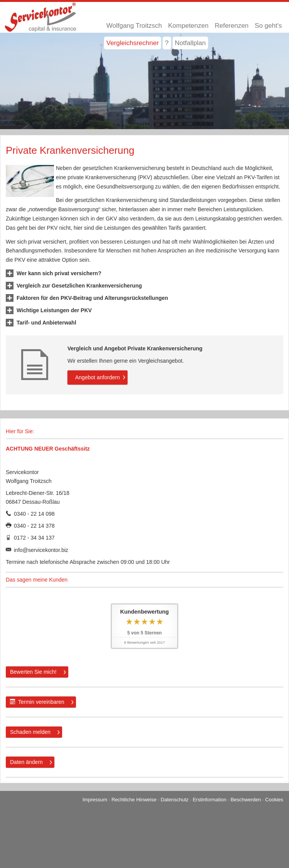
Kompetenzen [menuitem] (188, 26)
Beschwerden (246, 800)
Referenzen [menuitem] (232, 26)
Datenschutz (175, 800)
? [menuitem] (167, 43)
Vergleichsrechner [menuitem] (133, 43)
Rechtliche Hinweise (134, 800)
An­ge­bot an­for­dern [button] (97, 377)
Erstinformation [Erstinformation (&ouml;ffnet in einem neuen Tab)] (209, 800)
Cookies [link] (274, 800)
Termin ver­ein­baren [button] (37, 702)
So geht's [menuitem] (268, 26)
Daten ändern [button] (26, 762)
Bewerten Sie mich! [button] (33, 672)
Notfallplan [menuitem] (190, 43)
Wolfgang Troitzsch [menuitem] (134, 26)
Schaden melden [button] (30, 732)
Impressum (95, 800)
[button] (59, 273)
